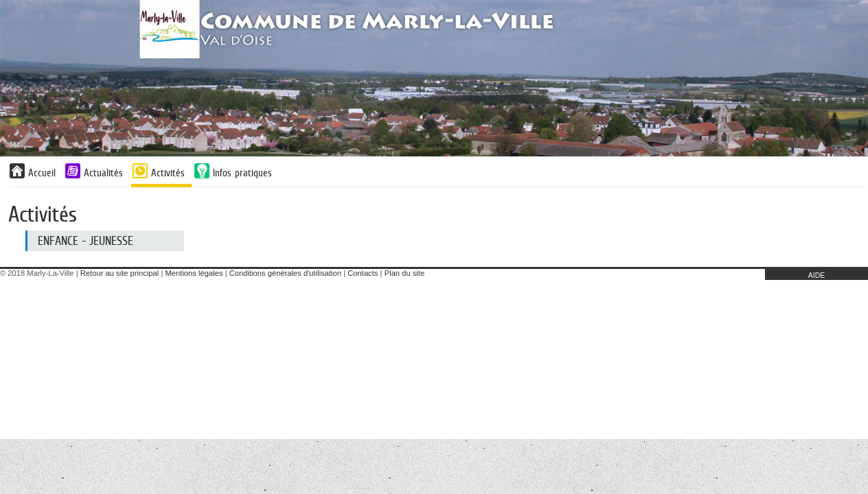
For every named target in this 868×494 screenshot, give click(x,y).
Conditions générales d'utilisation (285, 273)
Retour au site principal (119, 273)
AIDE (817, 275)
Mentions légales (194, 273)
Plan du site (404, 273)
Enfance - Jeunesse (85, 241)
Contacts (363, 273)
